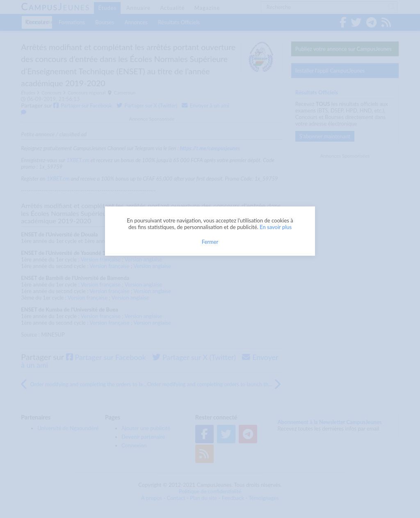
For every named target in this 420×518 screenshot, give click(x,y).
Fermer (210, 242)
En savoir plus (276, 227)
